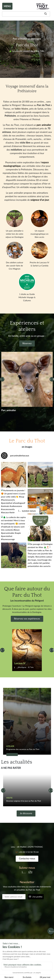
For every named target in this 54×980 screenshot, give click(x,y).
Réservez (27, 343)
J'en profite (36, 897)
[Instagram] (24, 872)
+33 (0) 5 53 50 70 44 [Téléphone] (29, 852)
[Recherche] (26, 14)
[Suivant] (52, 379)
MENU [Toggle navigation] (7, 6)
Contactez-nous (27, 858)
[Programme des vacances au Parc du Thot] (27, 721)
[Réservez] (27, 386)
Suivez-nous (27, 511)
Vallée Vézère (21, 109)
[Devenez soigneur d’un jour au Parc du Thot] (27, 790)
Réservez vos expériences (27, 619)
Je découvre (26, 813)
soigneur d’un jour (40, 200)
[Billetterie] (51, 931)
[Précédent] (2, 379)
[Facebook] (30, 872)
